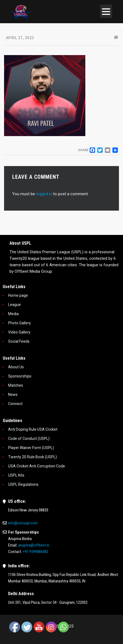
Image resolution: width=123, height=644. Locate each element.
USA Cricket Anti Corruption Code (37, 466)
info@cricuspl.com (23, 523)
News (13, 395)
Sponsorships (20, 376)
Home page (18, 295)
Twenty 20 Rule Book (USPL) (33, 457)
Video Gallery (19, 332)
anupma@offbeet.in (34, 545)
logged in (44, 194)
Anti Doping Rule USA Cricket (33, 429)
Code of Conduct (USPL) (29, 439)
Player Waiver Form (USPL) (31, 448)
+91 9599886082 (35, 552)
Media (13, 314)
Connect (15, 404)
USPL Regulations (23, 484)
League (14, 305)
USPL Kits (16, 475)
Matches (16, 385)
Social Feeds (19, 341)
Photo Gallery (20, 323)
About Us (16, 367)
